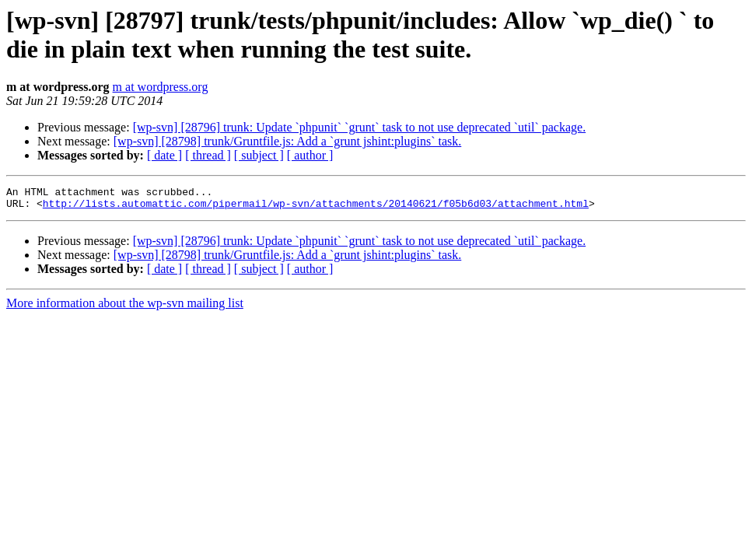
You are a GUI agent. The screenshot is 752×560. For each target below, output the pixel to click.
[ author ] (310, 155)
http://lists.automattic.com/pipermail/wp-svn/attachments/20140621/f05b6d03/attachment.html (316, 208)
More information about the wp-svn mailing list (125, 308)
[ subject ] (259, 155)
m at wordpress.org (161, 87)
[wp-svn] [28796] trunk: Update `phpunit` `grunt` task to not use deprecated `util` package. (360, 127)
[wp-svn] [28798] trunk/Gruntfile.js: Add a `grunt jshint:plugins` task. (288, 141)
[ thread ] (208, 155)
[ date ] (164, 155)
